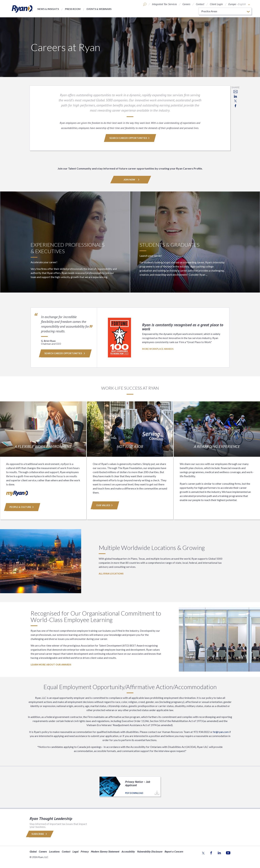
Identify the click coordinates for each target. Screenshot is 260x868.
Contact (200, 4)
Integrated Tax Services (164, 4)
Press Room (73, 9)
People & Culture (22, 507)
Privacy (85, 851)
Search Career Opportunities (65, 353)
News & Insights (48, 9)
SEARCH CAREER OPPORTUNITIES (130, 138)
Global (33, 851)
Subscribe (40, 834)
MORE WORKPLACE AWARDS (158, 349)
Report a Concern (174, 851)
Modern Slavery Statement (105, 851)
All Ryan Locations (111, 574)
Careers (186, 4)
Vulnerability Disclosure (150, 851)
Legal (75, 851)
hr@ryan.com (221, 732)
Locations (54, 851)
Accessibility (128, 851)
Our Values (105, 505)
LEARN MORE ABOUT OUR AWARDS (51, 665)
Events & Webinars (99, 9)
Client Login (216, 4)
